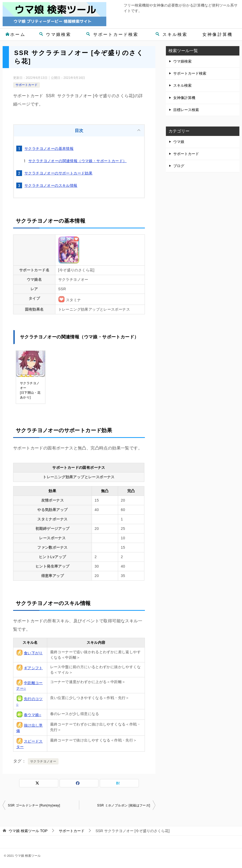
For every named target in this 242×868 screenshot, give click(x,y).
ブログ (179, 166)
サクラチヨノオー (43, 761)
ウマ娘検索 (55, 34)
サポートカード (27, 85)
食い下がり (33, 653)
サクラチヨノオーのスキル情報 (51, 185)
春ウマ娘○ (33, 715)
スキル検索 (172, 34)
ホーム (15, 34)
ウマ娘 (179, 142)
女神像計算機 (217, 34)
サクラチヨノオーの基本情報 (49, 149)
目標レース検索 (186, 110)
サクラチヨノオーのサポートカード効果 (58, 173)
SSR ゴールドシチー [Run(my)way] (34, 805)
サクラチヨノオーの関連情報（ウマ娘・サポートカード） (77, 161)
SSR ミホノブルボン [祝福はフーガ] (124, 805)
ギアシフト (33, 668)
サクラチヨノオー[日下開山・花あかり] (30, 390)
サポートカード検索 (112, 34)
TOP (28, 831)
